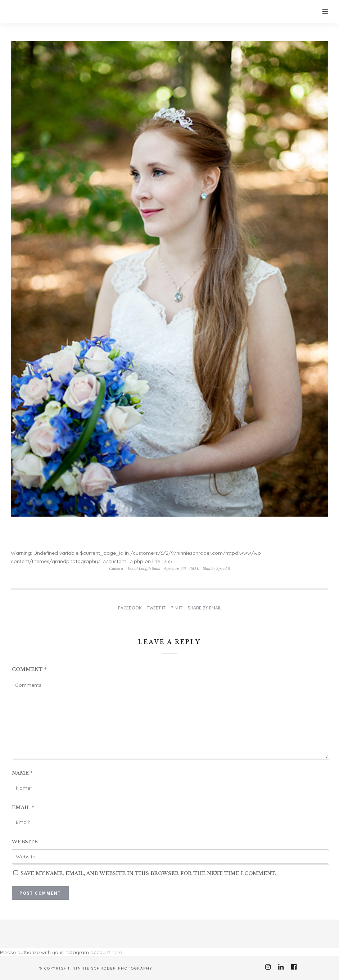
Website (25, 842)
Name (22, 773)
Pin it (177, 608)
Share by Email (204, 608)
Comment (29, 669)
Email (23, 807)
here (117, 952)
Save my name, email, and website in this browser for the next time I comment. (148, 873)
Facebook (130, 608)
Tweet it (156, 608)
